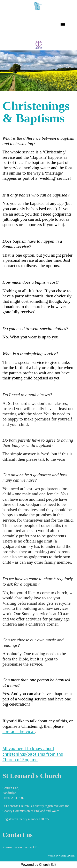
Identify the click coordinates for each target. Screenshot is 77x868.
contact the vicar (19, 732)
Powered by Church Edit (38, 865)
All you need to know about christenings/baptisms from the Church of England (33, 754)
